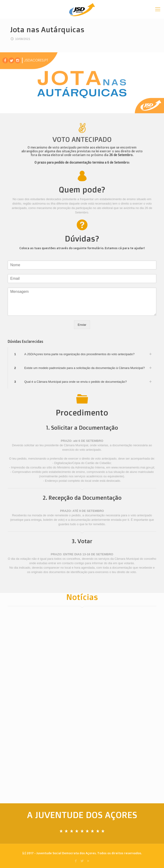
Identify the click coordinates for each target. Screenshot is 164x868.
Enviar (82, 325)
